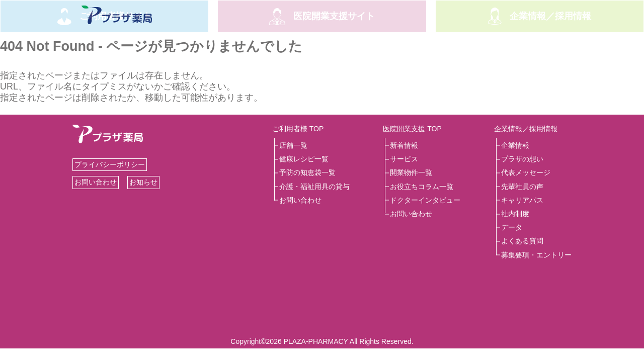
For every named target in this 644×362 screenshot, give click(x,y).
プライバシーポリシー (110, 164)
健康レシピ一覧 (304, 159)
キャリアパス (522, 200)
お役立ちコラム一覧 (422, 187)
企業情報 (515, 145)
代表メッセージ (526, 172)
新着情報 (404, 145)
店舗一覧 (293, 145)
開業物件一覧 (411, 172)
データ (512, 227)
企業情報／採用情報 (526, 129)
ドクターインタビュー (425, 200)
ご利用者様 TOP (298, 129)
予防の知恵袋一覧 (307, 172)
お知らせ (143, 182)
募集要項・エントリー (536, 255)
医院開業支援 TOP (412, 129)
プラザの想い (522, 159)
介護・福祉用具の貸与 (314, 187)
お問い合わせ (96, 182)
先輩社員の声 (522, 187)
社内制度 (515, 214)
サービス (404, 159)
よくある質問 (522, 241)
